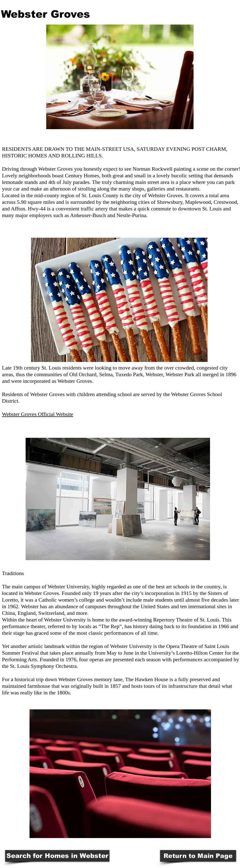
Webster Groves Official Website (38, 414)
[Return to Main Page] (198, 856)
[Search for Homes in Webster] (57, 856)
